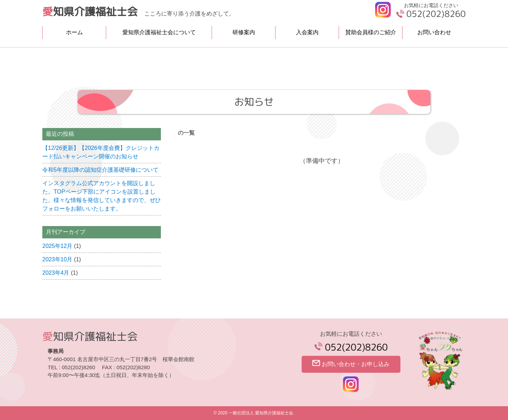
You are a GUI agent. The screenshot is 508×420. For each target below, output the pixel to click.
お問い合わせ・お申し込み (351, 363)
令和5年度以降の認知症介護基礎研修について (100, 170)
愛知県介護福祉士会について (159, 32)
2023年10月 (57, 259)
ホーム (74, 32)
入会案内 (307, 32)
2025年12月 (57, 246)
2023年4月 (56, 273)
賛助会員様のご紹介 (371, 32)
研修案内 (244, 32)
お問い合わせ (434, 32)
